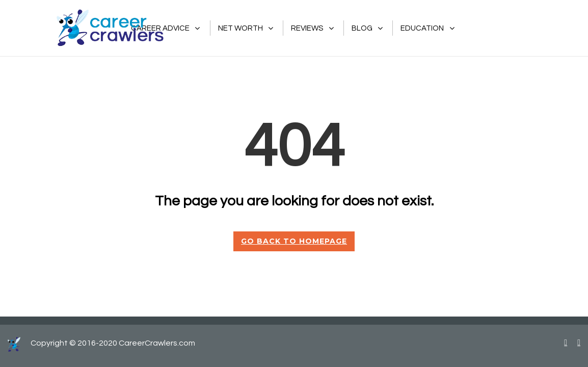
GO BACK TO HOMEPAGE (294, 241)
